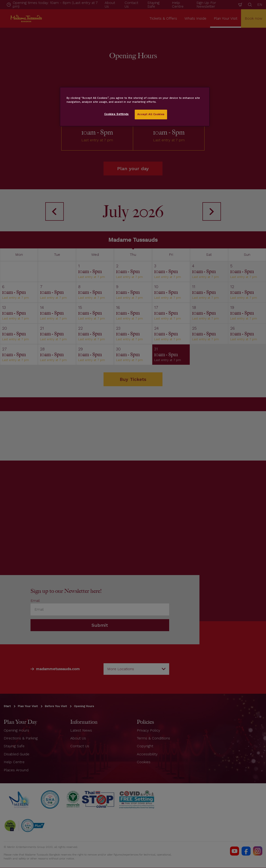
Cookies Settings (116, 114)
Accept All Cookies (151, 114)
